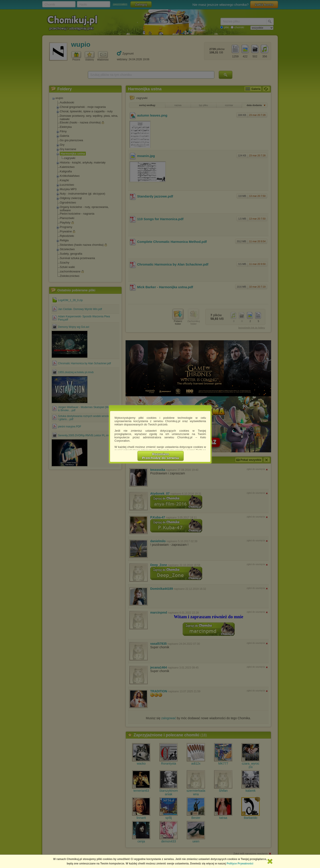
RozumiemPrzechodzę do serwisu (161, 456)
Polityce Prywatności (240, 864)
